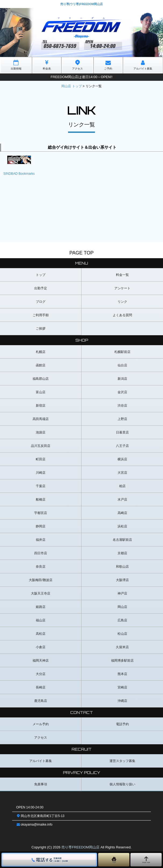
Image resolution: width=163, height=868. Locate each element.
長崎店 (41, 687)
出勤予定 (41, 288)
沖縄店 (122, 701)
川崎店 (41, 473)
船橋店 (41, 499)
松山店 (122, 634)
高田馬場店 (41, 419)
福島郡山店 (41, 379)
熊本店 (122, 674)
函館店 (41, 365)
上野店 (122, 419)
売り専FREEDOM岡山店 (80, 847)
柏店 (122, 486)
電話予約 (122, 724)
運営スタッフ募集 (122, 761)
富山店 (41, 392)
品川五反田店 (41, 446)
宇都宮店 (41, 513)
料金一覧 (122, 275)
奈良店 (41, 567)
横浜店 (122, 459)
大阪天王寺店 (41, 593)
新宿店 (41, 406)
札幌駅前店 (122, 352)
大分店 (41, 674)
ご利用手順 (41, 315)
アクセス (41, 738)
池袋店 (41, 432)
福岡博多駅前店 (122, 661)
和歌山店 (122, 567)
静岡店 (41, 526)
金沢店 (122, 392)
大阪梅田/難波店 (40, 580)
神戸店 (122, 593)
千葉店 (41, 486)
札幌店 (41, 352)
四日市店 (41, 553)
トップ (41, 275)
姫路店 (41, 607)
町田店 (41, 459)
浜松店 (122, 526)
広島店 (122, 620)
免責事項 (41, 784)
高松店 (41, 634)
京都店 (122, 553)
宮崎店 (122, 687)
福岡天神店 (41, 661)
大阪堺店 (122, 580)
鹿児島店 (41, 701)
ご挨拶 (41, 329)
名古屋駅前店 (122, 540)
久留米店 (122, 647)
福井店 (41, 540)
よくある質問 (122, 315)
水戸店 (122, 499)
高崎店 (122, 513)
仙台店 (122, 365)
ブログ (41, 302)
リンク (122, 302)
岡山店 (122, 607)
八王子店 (122, 446)
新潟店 (122, 379)
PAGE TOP (81, 253)
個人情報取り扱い (122, 784)
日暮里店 (122, 432)
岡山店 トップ (71, 86)
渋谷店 (122, 406)
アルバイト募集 (41, 761)
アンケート (122, 288)
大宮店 (122, 473)
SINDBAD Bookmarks (19, 174)
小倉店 (41, 647)
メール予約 (41, 724)
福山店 (41, 620)
